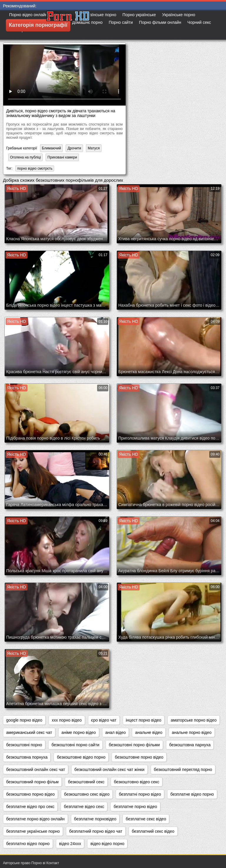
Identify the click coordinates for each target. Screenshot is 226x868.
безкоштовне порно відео (139, 757)
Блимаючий (51, 148)
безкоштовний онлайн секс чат (36, 769)
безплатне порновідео (95, 819)
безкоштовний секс (86, 782)
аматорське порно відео (194, 720)
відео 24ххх (70, 844)
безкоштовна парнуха (190, 745)
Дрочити (74, 148)
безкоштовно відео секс (137, 782)
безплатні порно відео (140, 794)
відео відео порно (107, 844)
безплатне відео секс (84, 807)
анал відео (116, 732)
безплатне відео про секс (30, 807)
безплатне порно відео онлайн (35, 819)
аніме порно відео (79, 732)
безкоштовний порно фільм (32, 782)
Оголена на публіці (25, 157)
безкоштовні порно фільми (134, 745)
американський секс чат (29, 732)
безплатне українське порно (33, 831)
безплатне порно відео (135, 807)
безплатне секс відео (146, 819)
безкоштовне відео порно (81, 757)
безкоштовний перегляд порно (183, 769)
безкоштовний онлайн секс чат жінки (109, 769)
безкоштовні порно (24, 745)
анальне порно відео (192, 732)
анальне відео (149, 732)
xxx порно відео (67, 720)
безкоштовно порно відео (30, 794)
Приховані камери (62, 157)
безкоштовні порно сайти (75, 745)
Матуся (94, 148)
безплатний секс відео (153, 831)
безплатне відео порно (192, 794)
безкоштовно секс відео (87, 794)
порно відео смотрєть (35, 168)
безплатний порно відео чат (96, 831)
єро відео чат (104, 720)
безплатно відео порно (28, 844)
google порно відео (24, 720)
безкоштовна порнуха (27, 757)
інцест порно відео (144, 720)
